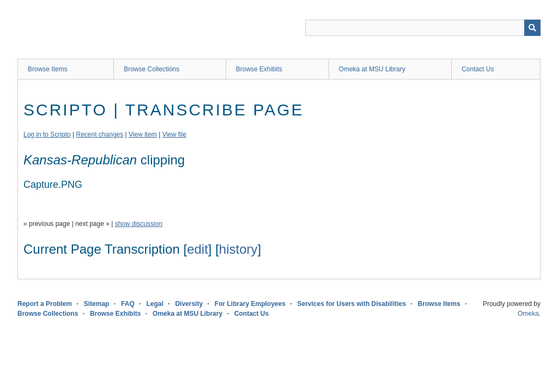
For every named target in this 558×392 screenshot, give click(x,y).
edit (198, 249)
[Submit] (532, 28)
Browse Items (48, 69)
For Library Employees (250, 304)
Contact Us (478, 69)
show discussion (139, 224)
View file (174, 134)
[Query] (423, 28)
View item (143, 134)
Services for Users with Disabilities (352, 304)
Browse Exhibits (259, 69)
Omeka (528, 314)
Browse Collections (151, 69)
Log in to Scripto (47, 134)
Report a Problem (45, 304)
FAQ (128, 304)
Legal (154, 304)
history (238, 249)
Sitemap (97, 304)
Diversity (189, 304)
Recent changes (100, 134)
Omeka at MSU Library (372, 69)
